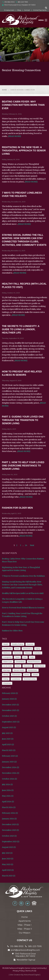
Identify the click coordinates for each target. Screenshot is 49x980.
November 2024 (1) (11, 773)
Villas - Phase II (25, 929)
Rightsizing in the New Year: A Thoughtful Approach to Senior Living (24, 151)
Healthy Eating (18, 644)
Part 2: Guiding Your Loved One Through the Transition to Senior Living (23, 420)
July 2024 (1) (7, 784)
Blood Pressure (34, 662)
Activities (38, 653)
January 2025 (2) (9, 762)
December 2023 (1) (10, 824)
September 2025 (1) (11, 722)
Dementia (18, 653)
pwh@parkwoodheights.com (25, 950)
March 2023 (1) (9, 876)
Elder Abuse (40, 666)
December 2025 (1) (10, 705)
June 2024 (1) (8, 790)
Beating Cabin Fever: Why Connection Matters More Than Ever (23, 105)
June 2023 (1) (8, 859)
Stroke (35, 675)
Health (6, 644)
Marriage (7, 670)
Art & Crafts (8, 666)
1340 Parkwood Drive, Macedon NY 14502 (20, 5)
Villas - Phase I (24, 925)
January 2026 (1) (9, 699)
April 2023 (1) (8, 870)
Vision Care (8, 662)
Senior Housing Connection (23, 90)
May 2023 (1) (8, 864)
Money (6, 675)
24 (26, 545)
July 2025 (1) (7, 733)
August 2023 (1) (9, 847)
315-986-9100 (9, 2)
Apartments (25, 921)
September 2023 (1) (11, 842)
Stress (27, 675)
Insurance (28, 666)
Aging (38, 649)
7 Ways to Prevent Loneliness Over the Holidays (23, 576)
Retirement (16, 675)
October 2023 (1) (9, 836)
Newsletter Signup (24, 960)
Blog (19, 10)
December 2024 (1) (11, 767)
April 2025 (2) (8, 745)
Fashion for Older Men (17, 508)
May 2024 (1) (8, 796)
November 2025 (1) (11, 710)
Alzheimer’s (27, 649)
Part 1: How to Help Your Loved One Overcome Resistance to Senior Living (23, 466)
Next (32, 545)
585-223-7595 (22, 2)
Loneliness (16, 679)
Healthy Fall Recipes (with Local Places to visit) (23, 593)
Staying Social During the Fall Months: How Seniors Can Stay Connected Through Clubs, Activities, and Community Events (22, 585)
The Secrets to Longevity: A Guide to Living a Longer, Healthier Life (21, 329)
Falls (32, 657)
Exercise (30, 644)
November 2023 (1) (10, 830)
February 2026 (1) (10, 693)
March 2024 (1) (9, 807)
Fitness (28, 653)
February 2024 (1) (10, 813)
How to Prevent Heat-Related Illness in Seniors (23, 608)
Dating (6, 679)
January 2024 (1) (9, 819)
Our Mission (25, 933)
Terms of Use (31, 971)
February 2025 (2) (10, 756)
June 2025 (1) (8, 739)
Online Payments (40, 10)
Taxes (17, 657)
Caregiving (7, 657)
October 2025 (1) (9, 716)
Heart (18, 666)
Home (4, 90)
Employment (9, 10)
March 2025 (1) (9, 750)
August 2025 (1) (9, 727)
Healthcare (7, 649)
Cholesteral (20, 662)
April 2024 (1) (8, 802)
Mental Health (19, 670)
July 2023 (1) (7, 853)
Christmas (7, 683)
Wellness (7, 653)
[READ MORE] (15, 136)
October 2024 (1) (9, 779)
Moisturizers (33, 670)
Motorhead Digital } (32, 975)
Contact (27, 10)
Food (17, 649)
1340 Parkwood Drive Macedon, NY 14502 (25, 955)
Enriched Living (30, 679)
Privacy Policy (19, 971)
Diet (25, 657)
